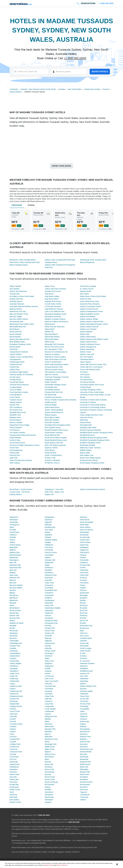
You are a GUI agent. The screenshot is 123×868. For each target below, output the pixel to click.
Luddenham (49, 711)
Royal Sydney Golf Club (54, 443)
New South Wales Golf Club (56, 359)
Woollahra (84, 779)
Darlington (14, 769)
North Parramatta (86, 522)
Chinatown (14, 701)
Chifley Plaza (15, 369)
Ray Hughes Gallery (52, 417)
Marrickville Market (52, 337)
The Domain (85, 375)
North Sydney (85, 527)
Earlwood (13, 795)
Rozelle (83, 623)
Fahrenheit (17, 205)
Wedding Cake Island (88, 428)
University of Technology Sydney (93, 405)
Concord (13, 737)
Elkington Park (15, 417)
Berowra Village (16, 317)
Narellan (48, 790)
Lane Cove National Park (55, 311)
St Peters (84, 658)
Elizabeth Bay (50, 527)
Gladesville (49, 563)
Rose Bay (84, 613)
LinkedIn (68, 852)
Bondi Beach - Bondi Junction (21, 489)
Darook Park (14, 405)
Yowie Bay (84, 797)
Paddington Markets (52, 380)
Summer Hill (84, 674)
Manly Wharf (50, 329)
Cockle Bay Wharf (17, 382)
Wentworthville (86, 752)
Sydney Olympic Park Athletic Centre (94, 339)
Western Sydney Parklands (90, 430)
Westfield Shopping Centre (90, 443)
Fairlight (48, 542)
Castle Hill (13, 676)
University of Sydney (88, 402)
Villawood (84, 716)
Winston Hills (85, 772)
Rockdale (84, 608)
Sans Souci (84, 636)
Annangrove (14, 525)
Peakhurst (84, 563)
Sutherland (84, 679)
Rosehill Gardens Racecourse (56, 430)
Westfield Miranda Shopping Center (94, 438)
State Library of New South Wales (93, 296)
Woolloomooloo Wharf (89, 460)
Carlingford (14, 671)
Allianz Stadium (15, 286)
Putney (83, 585)
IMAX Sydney (15, 463)
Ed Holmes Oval (16, 410)
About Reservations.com (21, 847)
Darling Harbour (16, 92)
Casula (12, 684)
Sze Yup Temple (86, 357)
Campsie (13, 658)
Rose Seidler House (53, 428)
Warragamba (85, 729)
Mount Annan (50, 777)
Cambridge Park (16, 643)
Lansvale (48, 684)
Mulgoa (48, 787)
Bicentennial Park (16, 322)
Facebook (37, 852)
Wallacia (83, 726)
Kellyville (48, 648)
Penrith (83, 568)
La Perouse (49, 676)
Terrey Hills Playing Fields (90, 369)
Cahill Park (14, 349)
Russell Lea (84, 628)
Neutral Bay (49, 797)
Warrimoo (84, 734)
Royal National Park (52, 435)
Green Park (14, 448)
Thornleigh (84, 706)
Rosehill (83, 618)
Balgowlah (14, 547)
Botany (12, 621)
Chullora (13, 709)
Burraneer (14, 636)
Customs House (16, 400)
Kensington (49, 653)
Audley (12, 542)
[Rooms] (69, 72)
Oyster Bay (84, 545)
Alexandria (14, 520)
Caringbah (14, 668)
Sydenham (84, 681)
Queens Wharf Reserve (54, 412)
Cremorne (14, 749)
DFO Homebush (16, 407)
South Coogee (86, 648)
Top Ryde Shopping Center (90, 390)
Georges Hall (50, 560)
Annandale (14, 522)
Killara (47, 658)
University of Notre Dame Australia (93, 400)
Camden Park (15, 646)
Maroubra (49, 724)
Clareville (13, 716)
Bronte (12, 628)
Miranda (48, 762)
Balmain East (15, 552)
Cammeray (14, 651)
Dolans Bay (14, 779)
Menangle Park (51, 744)
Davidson (13, 772)
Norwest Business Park (54, 367)
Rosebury (84, 616)
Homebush (49, 618)
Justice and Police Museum (55, 289)
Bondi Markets (15, 337)
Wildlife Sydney (86, 450)
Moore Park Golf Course (54, 347)
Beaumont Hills (15, 568)
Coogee (13, 742)
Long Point (49, 704)
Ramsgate (84, 595)
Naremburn (49, 792)
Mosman (48, 774)
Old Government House (54, 369)
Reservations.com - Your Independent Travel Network (32, 840)
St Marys (83, 656)
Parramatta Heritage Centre (56, 385)
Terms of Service (62, 865)
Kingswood (49, 666)
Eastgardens (50, 517)
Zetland (83, 800)
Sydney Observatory (88, 337)
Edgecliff (48, 522)
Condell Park (15, 739)
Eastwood (49, 520)
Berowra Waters (16, 588)
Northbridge (84, 532)
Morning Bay (50, 772)
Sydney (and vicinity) (92, 89)
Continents (14, 89)
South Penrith (85, 651)
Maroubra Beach (51, 334)
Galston (48, 557)
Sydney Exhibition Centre (90, 314)
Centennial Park (16, 364)
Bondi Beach (15, 329)
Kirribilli (48, 668)
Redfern (83, 600)
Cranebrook (14, 747)
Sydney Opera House (88, 342)
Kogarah (48, 671)
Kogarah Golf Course (53, 301)
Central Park (14, 367)
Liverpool (49, 701)
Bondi (12, 605)
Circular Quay (15, 377)
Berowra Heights (16, 585)
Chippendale (14, 704)
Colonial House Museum (19, 385)
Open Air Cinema (51, 375)
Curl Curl (13, 759)
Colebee (13, 726)
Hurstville (48, 636)
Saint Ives (84, 633)
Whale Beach (85, 764)
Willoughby (84, 769)
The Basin (84, 372)
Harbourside (14, 453)
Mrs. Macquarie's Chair (54, 349)
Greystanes (49, 595)
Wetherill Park (85, 762)
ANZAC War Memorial (18, 291)
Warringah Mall (86, 425)
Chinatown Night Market (19, 372)
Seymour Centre (51, 448)
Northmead (84, 535)
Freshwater (49, 555)
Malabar (48, 719)
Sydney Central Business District (92, 489)
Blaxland (13, 603)
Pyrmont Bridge (51, 405)
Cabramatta (14, 641)
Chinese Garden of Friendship (21, 375)
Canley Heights (15, 663)
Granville (48, 580)
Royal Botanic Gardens (54, 433)
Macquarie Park (51, 716)
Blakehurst (14, 600)
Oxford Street (85, 542)
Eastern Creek (15, 802)
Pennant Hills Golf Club (54, 392)
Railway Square (51, 415)
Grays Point (49, 583)
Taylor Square (85, 362)
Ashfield (13, 537)
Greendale (49, 588)
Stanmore (84, 666)
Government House (17, 443)
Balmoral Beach (16, 309)
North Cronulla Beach (53, 362)
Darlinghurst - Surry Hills (54, 489)
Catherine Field (16, 686)
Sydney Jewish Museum (89, 327)
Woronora (84, 790)
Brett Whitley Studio (17, 342)
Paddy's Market (51, 382)
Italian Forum (50, 286)
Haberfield (49, 603)
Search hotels (100, 72)
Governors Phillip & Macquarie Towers (25, 445)
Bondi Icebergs (15, 334)
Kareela (48, 646)
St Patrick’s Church (52, 463)
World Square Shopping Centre (92, 463)
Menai (47, 742)
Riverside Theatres (52, 422)
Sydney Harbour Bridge (89, 319)
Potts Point (84, 575)
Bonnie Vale (14, 616)
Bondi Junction (15, 610)
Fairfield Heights (51, 540)
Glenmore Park (51, 575)
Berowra (13, 583)
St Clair (83, 653)
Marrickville (49, 726)
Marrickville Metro (52, 339)
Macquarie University (53, 317)
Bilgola (12, 593)
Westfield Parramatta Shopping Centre (95, 440)
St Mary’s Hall (50, 458)
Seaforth (83, 641)
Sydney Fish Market (88, 317)
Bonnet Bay (14, 613)
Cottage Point (15, 744)
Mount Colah (50, 779)
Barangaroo (14, 560)
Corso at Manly (15, 390)
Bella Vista (14, 575)
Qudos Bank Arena (52, 407)
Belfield (12, 573)
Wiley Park (84, 767)
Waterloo (83, 739)
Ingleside (48, 641)
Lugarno (48, 714)
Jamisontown (50, 643)
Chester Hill (14, 699)
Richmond (84, 605)
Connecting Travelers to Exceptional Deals (29, 843)
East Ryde (14, 797)
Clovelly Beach (15, 380)
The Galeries (85, 377)
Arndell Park (14, 532)
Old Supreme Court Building (55, 372)
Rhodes (83, 603)
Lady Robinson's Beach (54, 309)
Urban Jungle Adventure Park (91, 415)
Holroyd (48, 616)
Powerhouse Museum (53, 397)
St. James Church (87, 289)
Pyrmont (106, 89)
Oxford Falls (85, 540)
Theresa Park (85, 704)
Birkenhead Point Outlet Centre (22, 324)
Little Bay (48, 699)
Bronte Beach (15, 347)
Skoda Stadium (51, 453)
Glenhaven (49, 573)
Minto (47, 759)
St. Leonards (85, 661)
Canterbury (14, 666)
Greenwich (49, 593)
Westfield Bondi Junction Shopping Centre (96, 433)
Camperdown (15, 656)
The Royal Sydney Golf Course (92, 385)
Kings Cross (49, 661)
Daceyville (14, 762)
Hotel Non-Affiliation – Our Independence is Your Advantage (78, 840)
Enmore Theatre (16, 422)
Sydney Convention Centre (91, 306)
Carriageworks (15, 359)
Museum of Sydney (52, 354)
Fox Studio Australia (17, 433)
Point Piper (84, 573)
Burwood (13, 638)
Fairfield (48, 537)
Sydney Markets (86, 332)
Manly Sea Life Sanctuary (55, 327)
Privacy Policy (49, 865)
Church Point (15, 711)
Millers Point (50, 749)
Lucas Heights (50, 709)
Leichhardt (49, 689)
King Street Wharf (52, 299)
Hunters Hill (49, 633)
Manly (47, 721)
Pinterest (76, 852)
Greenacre (49, 585)
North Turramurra (86, 530)
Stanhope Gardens (87, 663)
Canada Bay (14, 661)
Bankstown (14, 557)
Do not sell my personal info (86, 847)
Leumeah (48, 691)
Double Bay (14, 785)
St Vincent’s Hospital (88, 286)
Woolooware (85, 785)
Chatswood (14, 694)
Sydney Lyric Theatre (88, 329)
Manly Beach (50, 324)
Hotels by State (52, 847)
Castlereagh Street (17, 362)
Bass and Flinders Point (19, 314)
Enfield (47, 532)
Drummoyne (14, 787)
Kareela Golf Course (53, 291)
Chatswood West (16, 696)
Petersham (84, 570)
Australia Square (16, 301)
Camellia (13, 648)
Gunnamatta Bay (16, 450)
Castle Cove (14, 674)
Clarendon (14, 714)
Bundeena (14, 633)
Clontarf (13, 719)
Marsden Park (50, 729)
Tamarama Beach (87, 359)
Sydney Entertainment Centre (91, 311)
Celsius (31, 205)
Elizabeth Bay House (18, 412)
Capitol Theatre (16, 354)
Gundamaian (50, 600)
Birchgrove (14, 595)
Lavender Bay (50, 686)
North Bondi (85, 520)
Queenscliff (84, 593)
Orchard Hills (85, 537)
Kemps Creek (50, 651)
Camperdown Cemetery (19, 352)
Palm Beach (85, 552)
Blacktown (14, 598)
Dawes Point (14, 774)
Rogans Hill (49, 494)
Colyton (13, 732)
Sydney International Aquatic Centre (94, 324)
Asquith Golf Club (16, 299)
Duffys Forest (15, 790)
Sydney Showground (88, 347)
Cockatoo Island (16, 724)
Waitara (83, 724)
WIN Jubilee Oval (87, 455)
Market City (49, 332)
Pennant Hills (85, 565)
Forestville (49, 550)
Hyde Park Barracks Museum (21, 460)
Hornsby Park (15, 455)
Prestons (83, 578)
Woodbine (84, 777)
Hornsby (48, 626)
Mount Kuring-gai (51, 782)
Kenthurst (49, 656)
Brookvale (14, 631)
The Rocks (84, 701)
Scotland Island (86, 638)
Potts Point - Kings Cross (54, 492)
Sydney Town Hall (87, 354)
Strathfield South (86, 671)
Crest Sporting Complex (19, 392)
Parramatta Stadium (52, 390)
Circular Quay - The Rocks (20, 492)
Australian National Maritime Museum (24, 306)
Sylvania (83, 689)
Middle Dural (50, 747)
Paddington (84, 547)
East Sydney (14, 800)
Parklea (83, 557)
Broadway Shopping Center (20, 344)
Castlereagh (14, 681)
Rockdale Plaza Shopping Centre (58, 425)
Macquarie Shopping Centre (56, 314)
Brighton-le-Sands (17, 623)
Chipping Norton (16, 706)
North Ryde (84, 525)
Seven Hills (84, 643)
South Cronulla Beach (53, 455)
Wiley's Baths (85, 453)
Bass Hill (13, 563)
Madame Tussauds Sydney (55, 319)
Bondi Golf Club (16, 332)
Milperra (48, 752)
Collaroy (13, 729)
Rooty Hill (84, 610)
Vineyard (83, 719)
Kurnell (48, 674)
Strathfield (84, 668)
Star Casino (84, 294)
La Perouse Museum (53, 306)
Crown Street (15, 397)
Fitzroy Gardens (16, 428)
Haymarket (49, 610)
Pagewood (84, 550)
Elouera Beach (15, 420)
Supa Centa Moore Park (89, 301)
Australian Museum (17, 304)
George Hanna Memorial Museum (23, 435)
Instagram (60, 852)
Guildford (48, 598)
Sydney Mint (85, 334)
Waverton (84, 747)
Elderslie (48, 525)
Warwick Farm (85, 737)
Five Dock (49, 547)
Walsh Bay (84, 420)
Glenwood (49, 578)
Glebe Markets (15, 438)
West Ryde (84, 757)
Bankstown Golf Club (18, 311)
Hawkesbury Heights (53, 608)
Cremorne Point (16, 752)
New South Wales (75, 89)
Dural (12, 792)
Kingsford (48, 663)
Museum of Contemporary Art (56, 352)
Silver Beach (50, 450)
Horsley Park (50, 628)
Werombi (83, 754)
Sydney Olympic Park (88, 686)
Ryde (82, 631)
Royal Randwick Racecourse (56, 440)
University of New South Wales (92, 392)
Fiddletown (49, 545)
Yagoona (83, 792)
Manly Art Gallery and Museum (57, 322)
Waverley (84, 744)
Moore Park (49, 769)
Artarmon (13, 535)
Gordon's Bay (15, 440)
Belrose (13, 580)
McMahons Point (51, 739)
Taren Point (84, 696)
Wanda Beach (85, 422)
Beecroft (13, 570)
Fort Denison (15, 430)
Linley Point (49, 696)
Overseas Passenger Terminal (57, 377)
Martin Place (50, 342)
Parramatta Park (51, 387)
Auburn (12, 540)
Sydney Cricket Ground (89, 309)
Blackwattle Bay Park (18, 327)
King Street (49, 294)
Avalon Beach (15, 545)
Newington (49, 800)
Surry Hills (84, 676)
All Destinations (38, 847)
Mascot (48, 734)
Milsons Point (50, 754)
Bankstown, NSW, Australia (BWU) (23, 260)
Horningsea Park (51, 623)
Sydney (83, 684)
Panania (83, 555)
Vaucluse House (86, 417)
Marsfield (48, 732)
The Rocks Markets (87, 382)
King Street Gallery (52, 296)
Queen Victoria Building (54, 410)
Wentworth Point (86, 749)
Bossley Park (15, 618)
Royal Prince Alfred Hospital (56, 438)
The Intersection (86, 380)
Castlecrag (14, 679)
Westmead (84, 759)
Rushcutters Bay (86, 626)
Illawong (48, 638)
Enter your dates (62, 166)
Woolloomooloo (86, 782)
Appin (12, 527)
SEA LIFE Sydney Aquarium (55, 445)
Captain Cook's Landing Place (21, 357)
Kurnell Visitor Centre (53, 304)
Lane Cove (49, 679)
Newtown (83, 517)
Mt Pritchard (49, 785)
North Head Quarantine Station (57, 364)
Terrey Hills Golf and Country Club (93, 364)
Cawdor (13, 689)
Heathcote (49, 613)
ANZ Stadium (15, 289)
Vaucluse (83, 714)
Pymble (83, 588)
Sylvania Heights (86, 691)
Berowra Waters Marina (19, 319)
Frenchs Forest (51, 552)
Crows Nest (14, 757)
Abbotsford (14, 517)
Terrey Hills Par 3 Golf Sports (91, 367)
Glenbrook (49, 568)
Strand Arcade (85, 299)
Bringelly (13, 626)
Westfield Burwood (87, 435)
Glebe (47, 565)
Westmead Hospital (87, 445)
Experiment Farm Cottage (20, 425)
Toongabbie (85, 709)
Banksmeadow (15, 555)
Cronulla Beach (16, 395)
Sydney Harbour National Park (92, 322)
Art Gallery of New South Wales (22, 296)
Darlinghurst (14, 767)
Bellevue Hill (15, 578)
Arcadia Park (15, 294)
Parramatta (84, 560)
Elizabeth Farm (15, 415)
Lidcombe (49, 694)
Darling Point (15, 764)
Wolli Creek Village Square (90, 458)
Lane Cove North (52, 681)
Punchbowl (84, 583)
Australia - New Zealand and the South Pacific (38, 89)
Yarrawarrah (85, 795)
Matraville (49, 737)
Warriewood (85, 732)
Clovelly (13, 721)
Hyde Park (14, 458)
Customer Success (66, 847)
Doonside (13, 782)
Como (12, 734)
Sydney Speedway (87, 349)
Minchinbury (49, 757)
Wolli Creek (84, 774)
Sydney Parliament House (90, 344)
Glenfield (48, 570)
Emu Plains (49, 530)
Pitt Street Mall (50, 395)
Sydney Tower (85, 352)
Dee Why (13, 777)
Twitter (44, 852)
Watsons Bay (85, 742)
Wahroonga (84, 721)
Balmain (13, 550)
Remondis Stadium (52, 420)
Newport (48, 802)
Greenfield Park (51, 590)
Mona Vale (49, 764)
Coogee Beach (16, 387)
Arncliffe (13, 530)
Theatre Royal (85, 387)
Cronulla (13, 754)
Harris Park (49, 605)
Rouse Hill (84, 621)
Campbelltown (15, 653)
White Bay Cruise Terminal (90, 448)
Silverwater (84, 646)
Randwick (84, 598)
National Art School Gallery (55, 357)
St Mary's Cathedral (52, 460)
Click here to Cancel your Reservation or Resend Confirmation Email (38, 833)
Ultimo (82, 711)
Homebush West (51, 621)
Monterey (49, 767)
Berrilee (13, 590)
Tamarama (84, 694)
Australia (62, 89)
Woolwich (84, 787)
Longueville (49, 706)
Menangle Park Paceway (54, 344)
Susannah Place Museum (90, 304)
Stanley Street (85, 291)
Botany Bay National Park (19, 339)
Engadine (48, 535)
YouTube (52, 852)
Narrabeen (49, 795)
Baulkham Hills (15, 565)
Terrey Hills (84, 699)
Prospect (83, 580)
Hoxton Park (50, 631)
